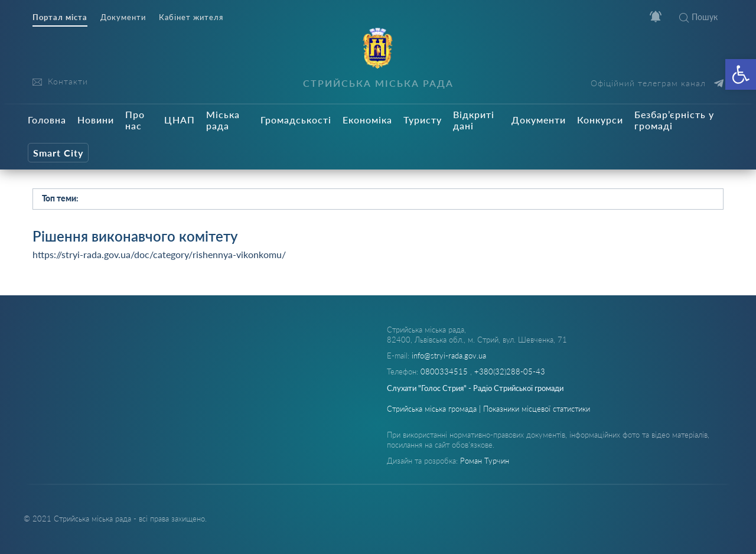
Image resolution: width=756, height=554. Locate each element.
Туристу (423, 120)
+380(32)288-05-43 (510, 371)
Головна (47, 120)
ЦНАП (180, 120)
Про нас (135, 120)
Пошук (698, 17)
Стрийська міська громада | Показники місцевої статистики (488, 409)
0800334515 (445, 371)
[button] (741, 74)
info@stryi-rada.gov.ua (449, 356)
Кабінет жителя (191, 17)
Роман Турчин (485, 461)
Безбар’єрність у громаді (674, 120)
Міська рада (223, 120)
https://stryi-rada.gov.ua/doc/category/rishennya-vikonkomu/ (159, 254)
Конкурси (600, 120)
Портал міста (60, 17)
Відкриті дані (474, 120)
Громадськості (296, 120)
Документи (123, 17)
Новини (96, 120)
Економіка (367, 120)
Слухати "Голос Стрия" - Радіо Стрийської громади (475, 388)
